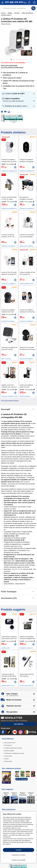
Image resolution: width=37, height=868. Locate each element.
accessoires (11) (9, 598)
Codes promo (8, 756)
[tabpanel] (18, 42)
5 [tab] (23, 60)
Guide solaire (8, 761)
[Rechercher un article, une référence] (18, 8)
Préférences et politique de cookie (14, 753)
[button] (19, 94)
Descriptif (6, 409)
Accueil (3, 13)
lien (19, 828)
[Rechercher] (33, 8)
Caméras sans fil (6, 15)
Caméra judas (5, 648)
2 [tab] (14, 60)
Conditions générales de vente (13, 748)
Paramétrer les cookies (18, 855)
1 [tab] (11, 60)
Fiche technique (9, 592)
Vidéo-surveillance (27, 13)
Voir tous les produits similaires (10, 400)
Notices (7, 759)
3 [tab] (17, 60)
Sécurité (17, 13)
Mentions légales (9, 751)
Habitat (10, 13)
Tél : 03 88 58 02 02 (12, 696)
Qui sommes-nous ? (10, 743)
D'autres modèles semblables (12, 67)
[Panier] (35, 3)
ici (10, 844)
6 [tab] (26, 60)
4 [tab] (20, 60)
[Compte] (30, 3)
